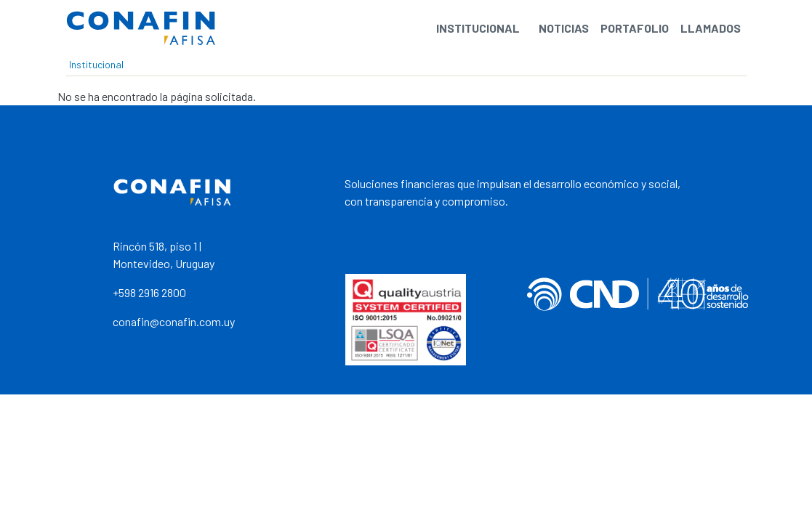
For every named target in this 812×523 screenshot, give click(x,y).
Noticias (564, 28)
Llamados (711, 28)
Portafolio (635, 28)
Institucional (478, 28)
